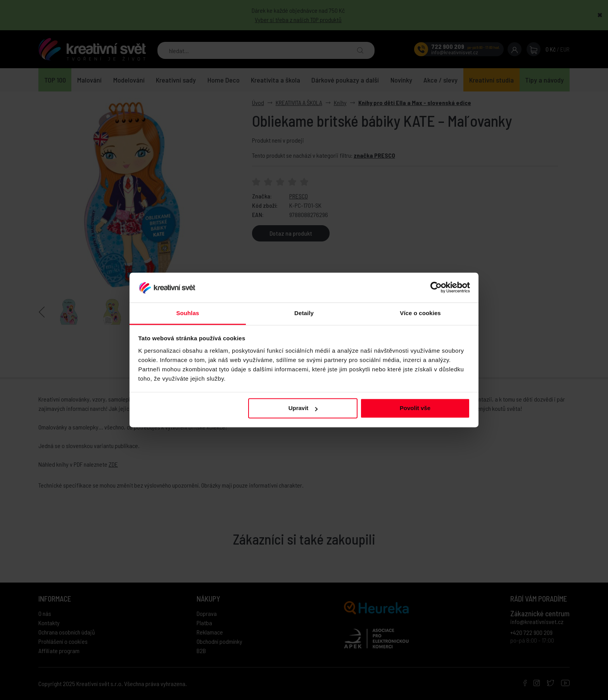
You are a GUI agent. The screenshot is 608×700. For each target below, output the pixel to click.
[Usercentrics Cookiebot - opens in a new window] (436, 288)
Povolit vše (415, 408)
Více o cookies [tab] (420, 313)
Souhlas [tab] (187, 313)
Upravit (303, 408)
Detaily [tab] (304, 313)
